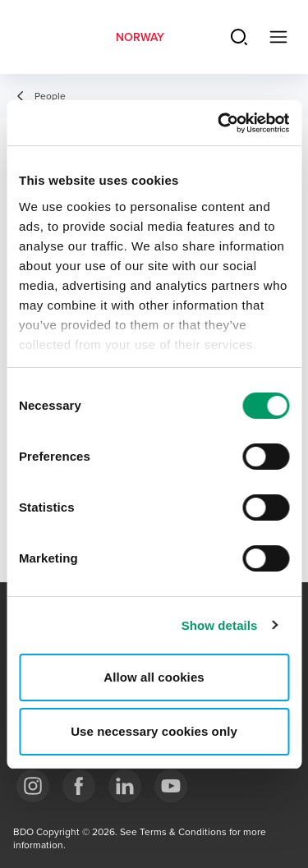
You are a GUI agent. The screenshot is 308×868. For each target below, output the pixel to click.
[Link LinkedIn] (125, 786)
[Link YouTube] (171, 786)
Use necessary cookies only (154, 731)
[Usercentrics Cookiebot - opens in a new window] (219, 123)
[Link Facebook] (79, 786)
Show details (220, 625)
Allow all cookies (154, 677)
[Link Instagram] (33, 786)
